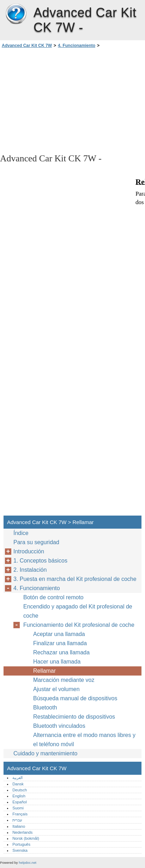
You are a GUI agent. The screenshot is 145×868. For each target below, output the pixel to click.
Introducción (29, 551)
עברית (17, 820)
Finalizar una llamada (60, 643)
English (19, 796)
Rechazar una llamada (61, 652)
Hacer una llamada (57, 662)
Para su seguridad (36, 542)
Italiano (19, 826)
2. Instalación (30, 570)
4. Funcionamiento (77, 46)
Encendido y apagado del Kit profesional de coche (78, 611)
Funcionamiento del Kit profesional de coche (79, 625)
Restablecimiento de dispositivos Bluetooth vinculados (74, 721)
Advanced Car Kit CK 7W (16, 14)
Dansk (18, 784)
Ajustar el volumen (56, 689)
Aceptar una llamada (59, 634)
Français (20, 814)
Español (19, 802)
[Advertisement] (72, 100)
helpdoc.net (28, 863)
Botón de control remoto (53, 597)
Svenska (20, 850)
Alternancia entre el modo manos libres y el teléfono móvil (84, 740)
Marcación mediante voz (64, 680)
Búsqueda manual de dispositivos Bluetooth (75, 703)
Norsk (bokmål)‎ (26, 838)
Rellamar (44, 671)
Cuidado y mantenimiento (45, 753)
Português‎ (21, 844)
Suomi (18, 808)
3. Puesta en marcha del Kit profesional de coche (75, 579)
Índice (21, 533)
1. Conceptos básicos (40, 561)
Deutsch (20, 790)
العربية (17, 778)
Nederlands (22, 832)
